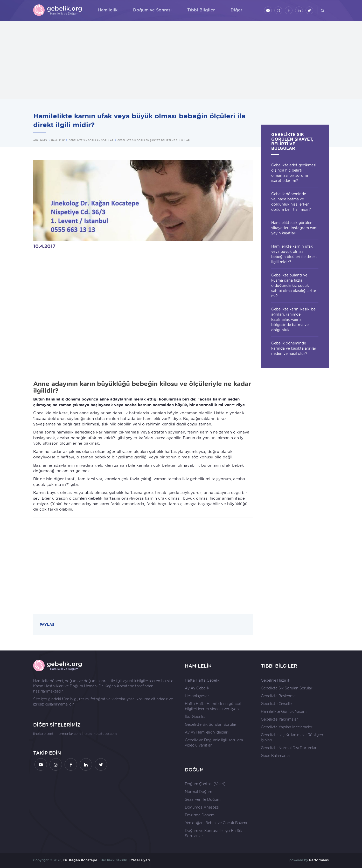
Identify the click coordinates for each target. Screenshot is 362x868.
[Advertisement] (181, 60)
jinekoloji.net (43, 734)
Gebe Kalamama (275, 756)
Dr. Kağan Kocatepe (116, 686)
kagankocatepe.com (100, 734)
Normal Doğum (199, 792)
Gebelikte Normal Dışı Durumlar (289, 748)
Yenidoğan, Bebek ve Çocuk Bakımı (216, 823)
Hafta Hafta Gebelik (202, 680)
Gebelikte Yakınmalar (279, 719)
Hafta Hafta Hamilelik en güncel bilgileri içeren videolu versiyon (213, 706)
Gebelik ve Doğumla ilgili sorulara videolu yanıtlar (214, 743)
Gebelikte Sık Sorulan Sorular (211, 724)
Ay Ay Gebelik (197, 688)
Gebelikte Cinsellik (277, 704)
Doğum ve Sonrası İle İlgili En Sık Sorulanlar (213, 833)
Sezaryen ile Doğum (203, 799)
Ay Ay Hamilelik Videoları (207, 732)
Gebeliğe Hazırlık (276, 680)
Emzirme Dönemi (200, 815)
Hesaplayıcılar (197, 696)
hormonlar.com (69, 734)
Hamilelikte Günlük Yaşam (284, 711)
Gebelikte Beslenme (278, 696)
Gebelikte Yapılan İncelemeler (287, 727)
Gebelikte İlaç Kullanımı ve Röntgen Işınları (292, 737)
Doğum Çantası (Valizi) (205, 784)
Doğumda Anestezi (202, 807)
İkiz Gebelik (195, 717)
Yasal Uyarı (140, 860)
